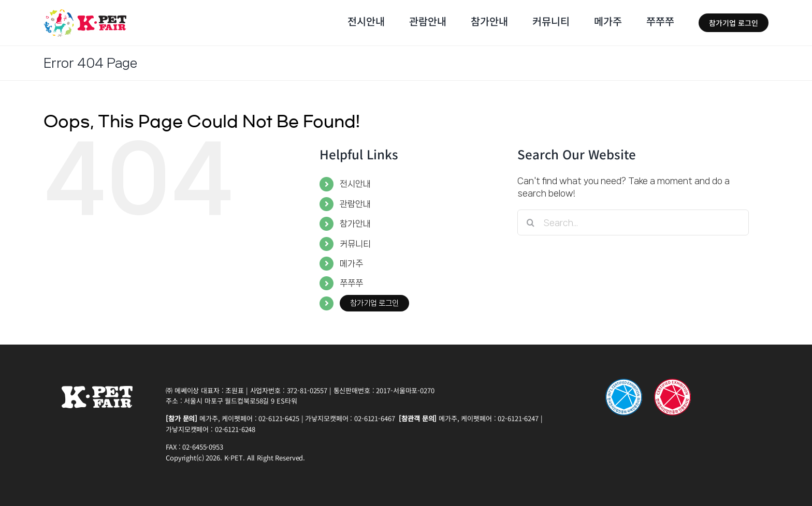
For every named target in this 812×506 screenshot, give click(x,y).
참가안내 (355, 224)
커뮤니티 (355, 244)
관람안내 (355, 204)
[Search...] (633, 222)
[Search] (530, 222)
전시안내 (355, 184)
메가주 (351, 263)
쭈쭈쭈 (351, 283)
